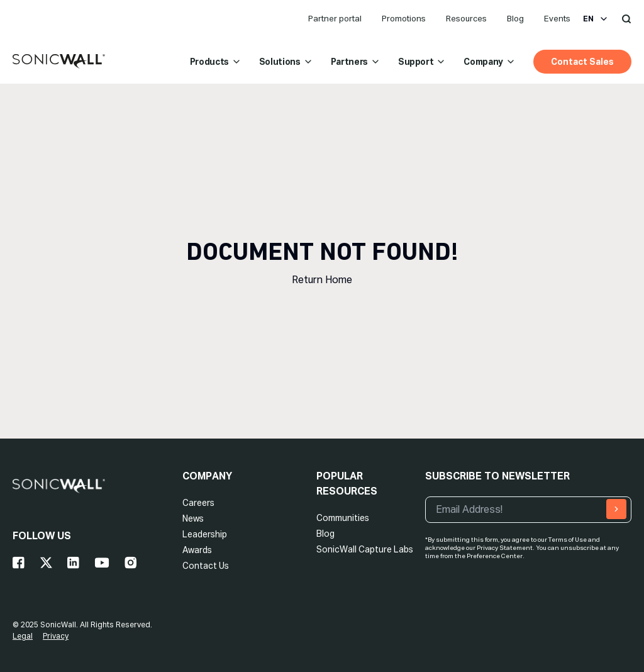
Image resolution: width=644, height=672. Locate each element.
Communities (343, 518)
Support (422, 62)
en (596, 19)
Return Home (322, 280)
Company (490, 62)
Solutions (286, 62)
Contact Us (206, 566)
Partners (356, 62)
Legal (23, 636)
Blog (515, 19)
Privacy (56, 636)
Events (557, 19)
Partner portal (335, 19)
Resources (466, 19)
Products (216, 62)
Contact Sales (582, 62)
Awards (197, 550)
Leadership (205, 534)
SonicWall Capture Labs (365, 549)
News (193, 518)
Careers (198, 503)
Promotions (404, 19)
